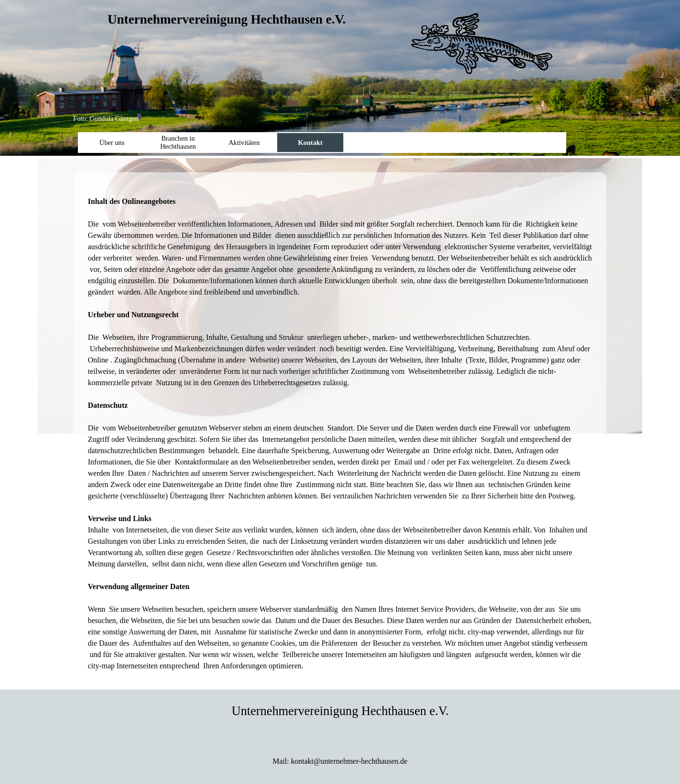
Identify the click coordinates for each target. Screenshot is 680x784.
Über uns (112, 143)
